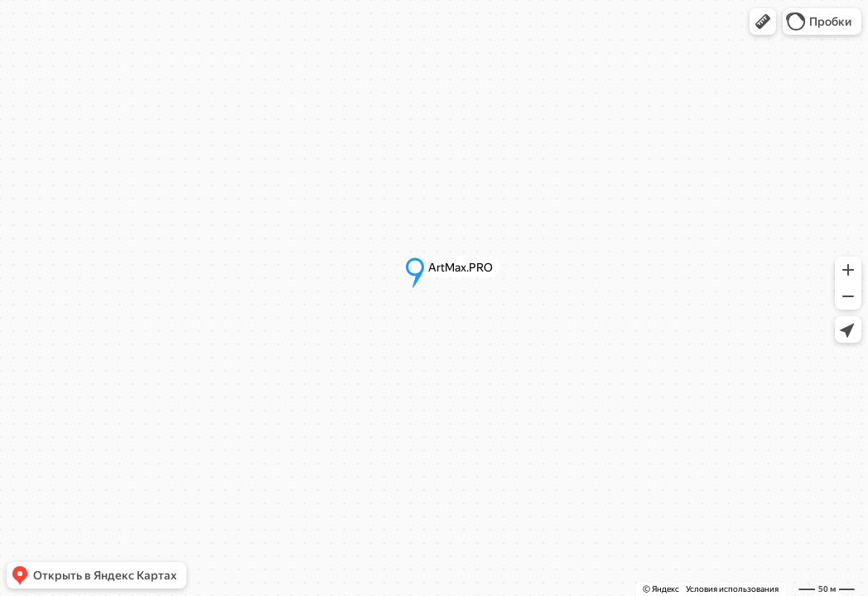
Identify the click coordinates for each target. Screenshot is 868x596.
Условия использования (732, 589)
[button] (763, 22)
